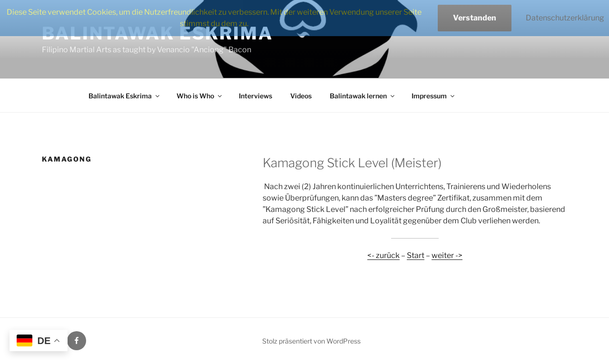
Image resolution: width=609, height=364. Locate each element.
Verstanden (475, 18)
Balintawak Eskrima (125, 96)
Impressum (434, 96)
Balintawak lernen (363, 96)
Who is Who (200, 96)
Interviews (255, 96)
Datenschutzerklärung (565, 18)
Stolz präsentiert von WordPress (311, 341)
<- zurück (383, 255)
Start (416, 255)
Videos (301, 96)
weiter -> (447, 255)
